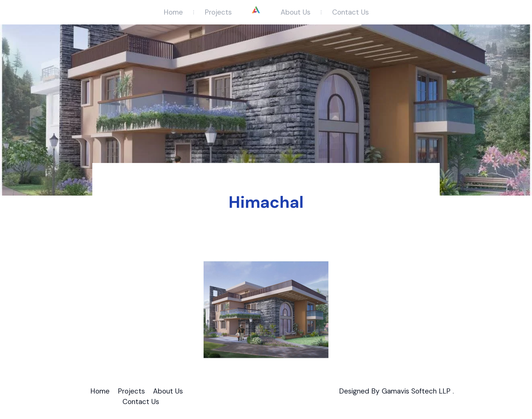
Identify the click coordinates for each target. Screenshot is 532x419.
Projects (218, 12)
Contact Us (350, 12)
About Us (296, 12)
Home (173, 12)
